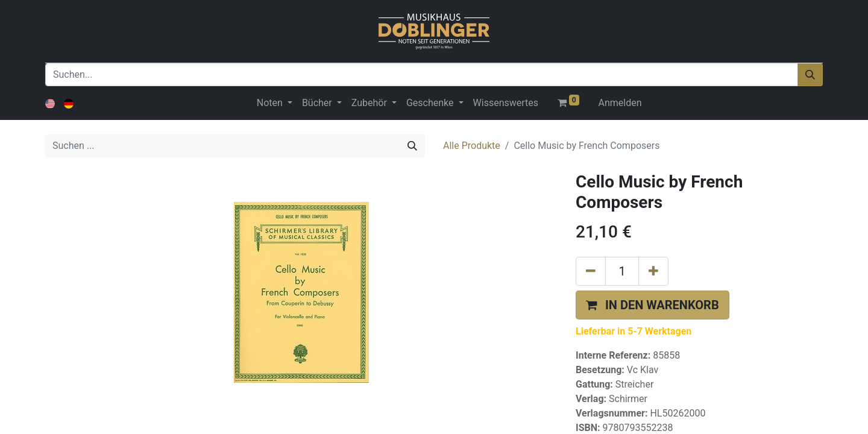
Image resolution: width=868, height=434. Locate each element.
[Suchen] (810, 75)
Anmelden (620, 103)
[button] (653, 305)
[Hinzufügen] (653, 271)
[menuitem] (506, 103)
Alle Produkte (472, 146)
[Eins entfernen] (591, 271)
